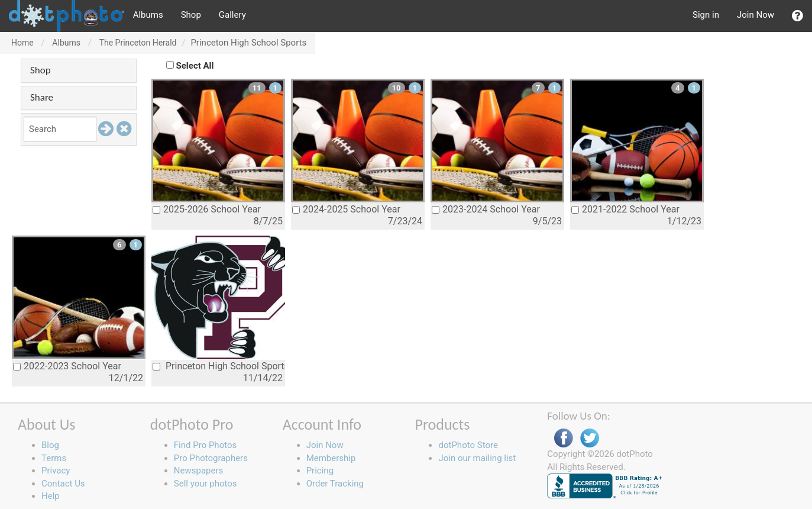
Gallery (232, 15)
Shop (191, 15)
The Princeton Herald (138, 43)
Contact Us (63, 484)
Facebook (564, 438)
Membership (331, 458)
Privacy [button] (56, 471)
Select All (195, 66)
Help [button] (51, 496)
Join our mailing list (477, 458)
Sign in (706, 15)
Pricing (320, 471)
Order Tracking (335, 484)
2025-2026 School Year (207, 209)
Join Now (756, 15)
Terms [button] (54, 458)
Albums (148, 15)
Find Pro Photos (205, 445)
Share (42, 97)
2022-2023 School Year (67, 366)
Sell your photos (206, 484)
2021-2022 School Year (625, 209)
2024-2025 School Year (346, 209)
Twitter (590, 438)
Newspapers (198, 471)
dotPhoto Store (468, 445)
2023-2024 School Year (486, 209)
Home (22, 43)
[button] (798, 16)
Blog (50, 445)
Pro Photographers (211, 458)
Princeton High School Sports (219, 366)
